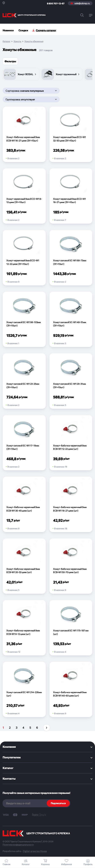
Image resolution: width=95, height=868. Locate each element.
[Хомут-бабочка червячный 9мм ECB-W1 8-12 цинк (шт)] (24, 628)
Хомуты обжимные (34, 41)
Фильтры (10, 61)
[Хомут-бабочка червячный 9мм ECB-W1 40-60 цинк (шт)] (71, 689)
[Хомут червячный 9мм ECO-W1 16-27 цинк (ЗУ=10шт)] (71, 196)
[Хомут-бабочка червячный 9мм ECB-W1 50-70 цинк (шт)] (71, 566)
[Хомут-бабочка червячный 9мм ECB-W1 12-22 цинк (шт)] (71, 443)
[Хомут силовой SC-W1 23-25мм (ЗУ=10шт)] (24, 381)
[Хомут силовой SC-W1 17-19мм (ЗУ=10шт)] (24, 443)
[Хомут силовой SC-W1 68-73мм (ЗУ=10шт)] (71, 258)
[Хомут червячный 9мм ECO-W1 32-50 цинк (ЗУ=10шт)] (71, 134)
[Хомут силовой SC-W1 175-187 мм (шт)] (71, 628)
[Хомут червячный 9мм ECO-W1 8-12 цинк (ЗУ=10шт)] (24, 196)
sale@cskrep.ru (82, 3)
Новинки (8, 30)
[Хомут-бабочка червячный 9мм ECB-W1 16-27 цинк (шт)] (71, 504)
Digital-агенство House (35, 851)
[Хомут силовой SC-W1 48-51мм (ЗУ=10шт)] (71, 319)
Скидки (23, 30)
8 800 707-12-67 (56, 3)
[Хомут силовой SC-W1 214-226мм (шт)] (24, 689)
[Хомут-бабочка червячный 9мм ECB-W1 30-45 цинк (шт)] (24, 504)
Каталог (6, 41)
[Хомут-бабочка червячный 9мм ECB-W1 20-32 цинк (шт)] (24, 566)
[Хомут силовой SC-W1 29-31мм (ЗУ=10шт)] (71, 381)
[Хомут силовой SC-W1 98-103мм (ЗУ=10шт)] (24, 319)
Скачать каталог (46, 30)
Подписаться (58, 803)
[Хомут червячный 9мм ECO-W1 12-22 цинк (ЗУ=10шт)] (24, 258)
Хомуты (17, 41)
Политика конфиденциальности (18, 845)
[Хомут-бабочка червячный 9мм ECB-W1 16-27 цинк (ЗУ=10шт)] (24, 134)
